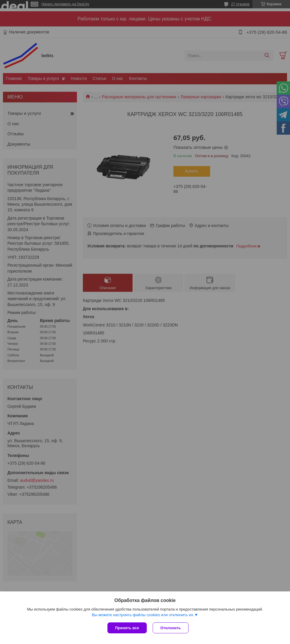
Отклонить (171, 628)
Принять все (127, 628)
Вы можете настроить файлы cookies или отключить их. (143, 615)
